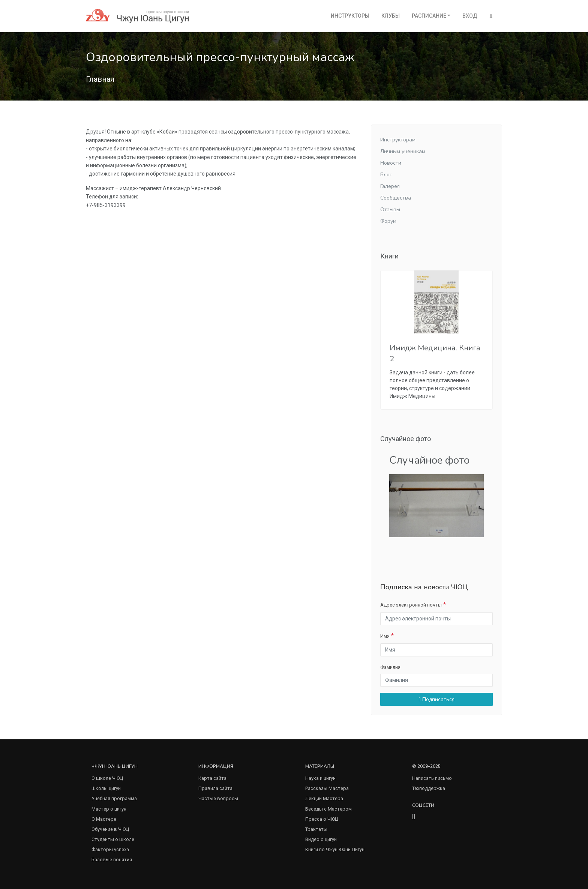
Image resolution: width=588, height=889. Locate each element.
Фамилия (390, 667)
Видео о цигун (321, 839)
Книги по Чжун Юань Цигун (335, 849)
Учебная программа (114, 798)
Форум (388, 221)
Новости (391, 163)
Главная (100, 79)
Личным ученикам (403, 151)
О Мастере (104, 819)
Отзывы (390, 209)
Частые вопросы (218, 798)
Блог (386, 175)
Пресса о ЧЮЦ (322, 819)
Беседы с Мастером (328, 809)
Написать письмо (432, 778)
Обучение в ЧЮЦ (110, 829)
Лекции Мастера (324, 798)
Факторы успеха (110, 849)
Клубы (391, 16)
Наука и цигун (320, 778)
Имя (385, 636)
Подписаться (436, 699)
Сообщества (396, 198)
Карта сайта (212, 778)
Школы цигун (106, 788)
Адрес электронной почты (411, 605)
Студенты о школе (113, 839)
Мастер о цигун (109, 809)
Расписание (429, 16)
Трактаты (316, 829)
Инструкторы (350, 16)
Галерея (390, 186)
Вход (470, 16)
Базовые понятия (112, 860)
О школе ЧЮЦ (107, 778)
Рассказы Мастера (327, 788)
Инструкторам (398, 140)
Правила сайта (215, 788)
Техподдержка (429, 788)
